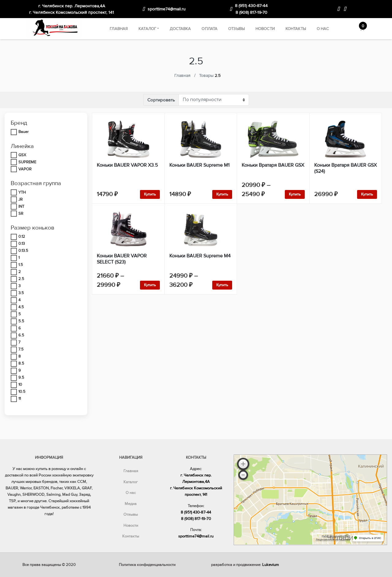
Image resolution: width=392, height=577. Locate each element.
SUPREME (27, 162)
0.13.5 (23, 251)
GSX (22, 155)
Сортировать (161, 100)
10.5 (22, 392)
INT (21, 207)
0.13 (22, 244)
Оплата (209, 29)
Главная (119, 29)
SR (21, 214)
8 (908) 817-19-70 (251, 12)
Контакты (296, 29)
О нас (323, 29)
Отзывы (236, 29)
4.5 (21, 307)
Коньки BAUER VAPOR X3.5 (127, 165)
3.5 (21, 293)
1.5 (21, 265)
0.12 (22, 237)
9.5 (21, 378)
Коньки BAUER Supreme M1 (199, 165)
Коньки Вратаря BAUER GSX (273, 165)
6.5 (21, 335)
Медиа (131, 504)
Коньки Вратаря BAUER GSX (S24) (345, 168)
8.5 (21, 363)
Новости (265, 29)
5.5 (21, 321)
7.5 (21, 349)
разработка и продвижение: (245, 565)
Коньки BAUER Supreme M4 (200, 256)
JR (21, 199)
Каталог (147, 29)
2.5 (21, 279)
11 (20, 399)
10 (20, 385)
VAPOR (25, 169)
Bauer (23, 132)
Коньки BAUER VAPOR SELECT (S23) (122, 259)
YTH (22, 192)
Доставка (180, 29)
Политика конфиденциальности (147, 565)
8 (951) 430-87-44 (251, 6)
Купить (150, 194)
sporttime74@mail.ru (167, 9)
